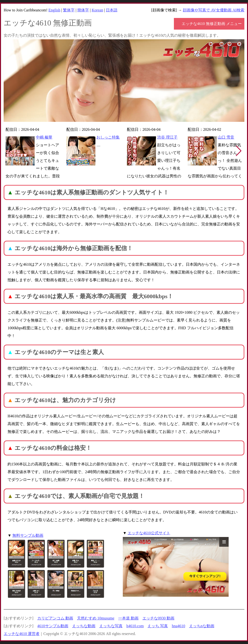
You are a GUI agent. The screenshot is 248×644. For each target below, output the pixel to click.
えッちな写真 (111, 626)
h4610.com (135, 626)
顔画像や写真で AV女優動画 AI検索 (214, 10)
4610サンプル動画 (53, 626)
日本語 (112, 10)
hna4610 (178, 626)
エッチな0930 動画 (158, 618)
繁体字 (69, 10)
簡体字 (83, 10)
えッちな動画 (84, 626)
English (54, 10)
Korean (97, 10)
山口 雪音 (226, 137)
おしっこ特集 (108, 137)
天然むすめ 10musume (96, 618)
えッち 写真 (158, 626)
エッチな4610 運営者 (22, 634)
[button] (239, 151)
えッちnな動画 (202, 626)
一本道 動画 (128, 618)
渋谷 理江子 (167, 137)
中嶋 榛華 (44, 137)
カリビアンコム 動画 (55, 618)
